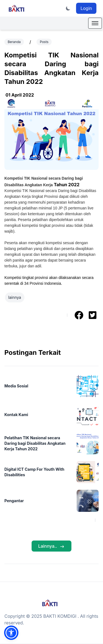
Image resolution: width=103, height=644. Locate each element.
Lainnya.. (51, 546)
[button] (11, 633)
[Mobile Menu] (95, 23)
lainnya (15, 297)
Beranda (14, 42)
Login (86, 8)
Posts (44, 42)
